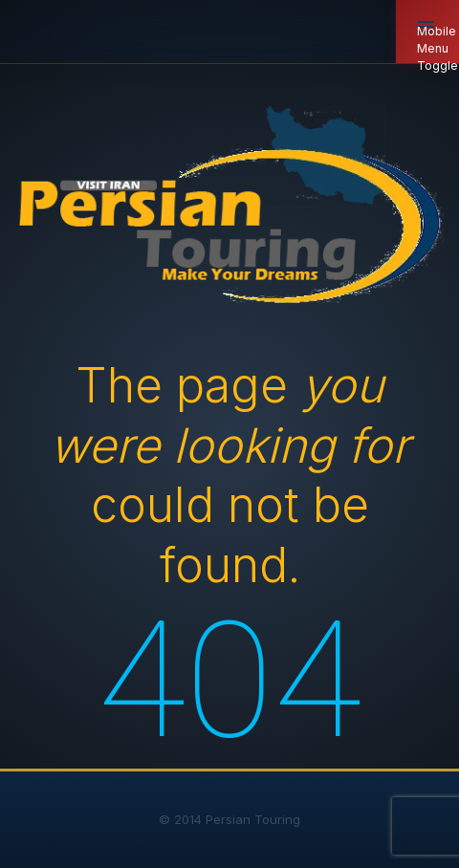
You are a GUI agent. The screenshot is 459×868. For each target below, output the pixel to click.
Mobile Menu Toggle (437, 43)
